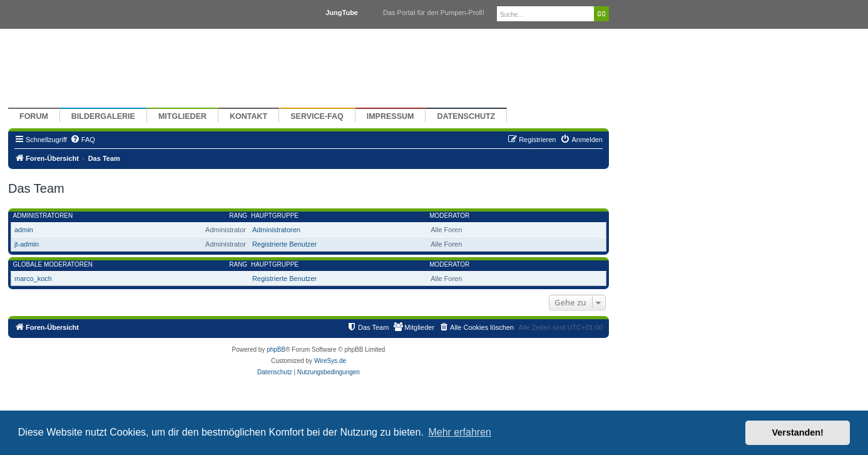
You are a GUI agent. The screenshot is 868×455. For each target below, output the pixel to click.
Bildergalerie (103, 116)
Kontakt (248, 116)
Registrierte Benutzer (284, 244)
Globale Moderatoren (53, 264)
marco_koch (33, 279)
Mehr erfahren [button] (460, 432)
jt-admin (27, 244)
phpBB (276, 350)
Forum (34, 116)
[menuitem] (83, 140)
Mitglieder (182, 116)
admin (24, 230)
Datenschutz (466, 116)
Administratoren (43, 216)
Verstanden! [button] (798, 432)
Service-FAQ (317, 116)
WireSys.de (330, 361)
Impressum (391, 116)
